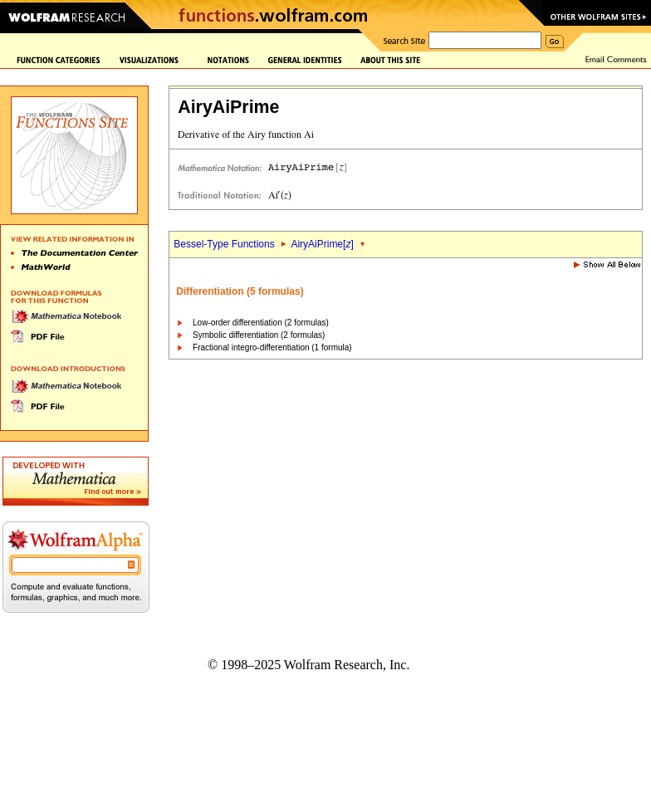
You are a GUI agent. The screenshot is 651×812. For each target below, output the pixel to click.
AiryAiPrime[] (322, 244)
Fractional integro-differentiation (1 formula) (272, 347)
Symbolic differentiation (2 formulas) (259, 335)
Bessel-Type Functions (224, 244)
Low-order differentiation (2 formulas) (261, 323)
